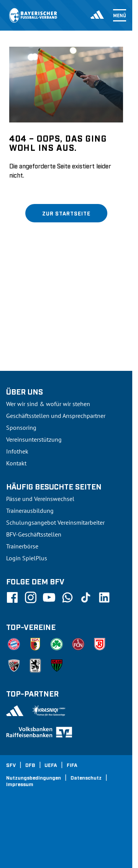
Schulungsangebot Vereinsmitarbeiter (55, 522)
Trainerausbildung (30, 511)
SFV (11, 765)
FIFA (72, 765)
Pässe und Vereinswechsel (40, 499)
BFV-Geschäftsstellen (34, 534)
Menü (120, 15)
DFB (30, 765)
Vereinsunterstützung (34, 439)
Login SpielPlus (27, 558)
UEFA (51, 765)
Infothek (17, 451)
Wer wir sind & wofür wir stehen (48, 404)
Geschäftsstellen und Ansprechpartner (56, 416)
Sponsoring (21, 427)
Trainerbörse (22, 546)
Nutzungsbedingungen (34, 777)
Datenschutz (86, 777)
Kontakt (16, 463)
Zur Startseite (66, 213)
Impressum (20, 784)
